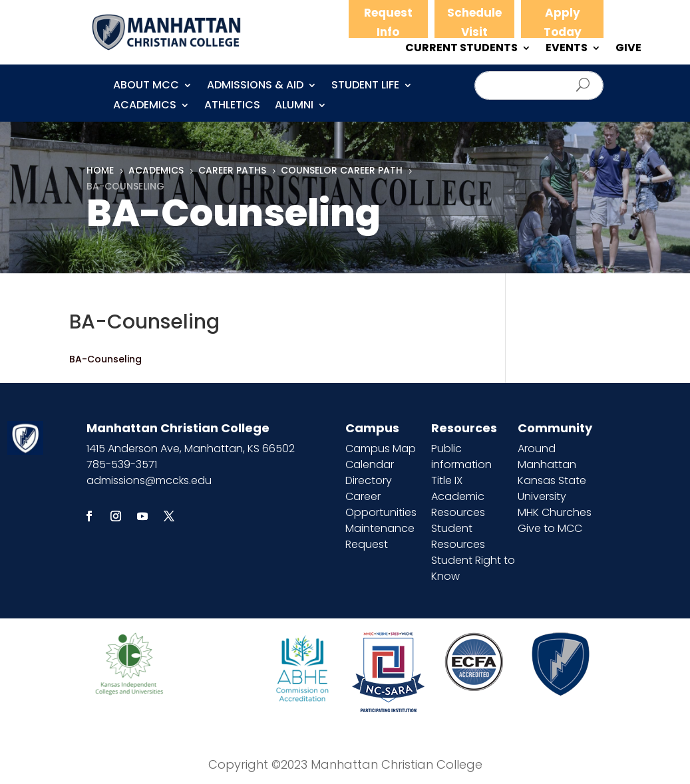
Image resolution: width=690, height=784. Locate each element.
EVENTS (567, 49)
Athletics (232, 106)
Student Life (365, 86)
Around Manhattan (547, 457)
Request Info (388, 22)
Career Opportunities (381, 504)
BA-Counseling (105, 359)
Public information (461, 457)
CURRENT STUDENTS (461, 49)
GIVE (628, 49)
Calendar (370, 464)
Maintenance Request (380, 536)
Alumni (294, 106)
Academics (145, 106)
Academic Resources (458, 504)
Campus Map (381, 449)
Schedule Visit (474, 22)
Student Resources (458, 536)
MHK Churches (555, 512)
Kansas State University (552, 488)
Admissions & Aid (255, 86)
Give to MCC (550, 528)
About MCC (146, 86)
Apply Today (563, 22)
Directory (369, 480)
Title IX (447, 480)
